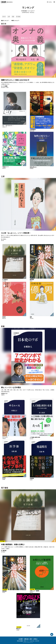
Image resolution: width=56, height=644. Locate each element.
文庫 (9, 17)
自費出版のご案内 (28, 639)
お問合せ (35, 639)
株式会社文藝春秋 (20, 641)
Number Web (32, 641)
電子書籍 (18, 17)
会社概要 (21, 639)
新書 (13, 17)
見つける (49, 2)
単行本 (4, 17)
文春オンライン (26, 641)
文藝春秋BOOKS (6, 2)
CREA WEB (37, 641)
